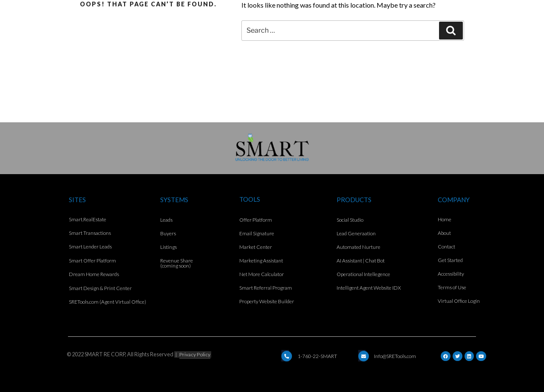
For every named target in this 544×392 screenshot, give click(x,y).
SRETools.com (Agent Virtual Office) (108, 302)
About (444, 233)
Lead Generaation (356, 233)
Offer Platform (256, 220)
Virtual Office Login (459, 301)
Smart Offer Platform (92, 261)
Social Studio (350, 220)
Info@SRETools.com (395, 356)
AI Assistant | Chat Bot (361, 261)
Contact (446, 247)
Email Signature (257, 233)
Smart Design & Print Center (100, 288)
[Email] (287, 356)
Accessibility (451, 274)
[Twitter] (458, 356)
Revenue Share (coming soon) (177, 263)
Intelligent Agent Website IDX (369, 288)
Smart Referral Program (266, 288)
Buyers (168, 233)
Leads (166, 220)
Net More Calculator (262, 274)
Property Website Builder (267, 301)
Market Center (256, 247)
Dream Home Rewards (94, 274)
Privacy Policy (195, 354)
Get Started (450, 260)
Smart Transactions (90, 233)
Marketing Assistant (261, 261)
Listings (169, 247)
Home (445, 219)
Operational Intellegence (363, 274)
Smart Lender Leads (90, 247)
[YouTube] (481, 356)
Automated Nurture (358, 247)
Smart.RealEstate (88, 219)
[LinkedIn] (469, 356)
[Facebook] (446, 356)
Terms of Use (452, 287)
